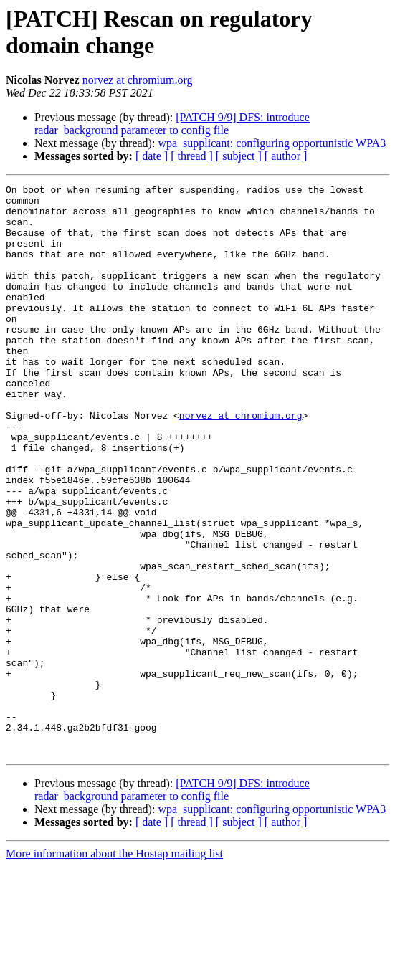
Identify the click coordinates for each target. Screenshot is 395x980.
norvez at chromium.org (138, 80)
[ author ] (286, 156)
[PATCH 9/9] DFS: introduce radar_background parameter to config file (172, 124)
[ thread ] (192, 156)
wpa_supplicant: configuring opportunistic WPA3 (272, 143)
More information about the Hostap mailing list (114, 967)
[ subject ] (239, 156)
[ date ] (152, 156)
